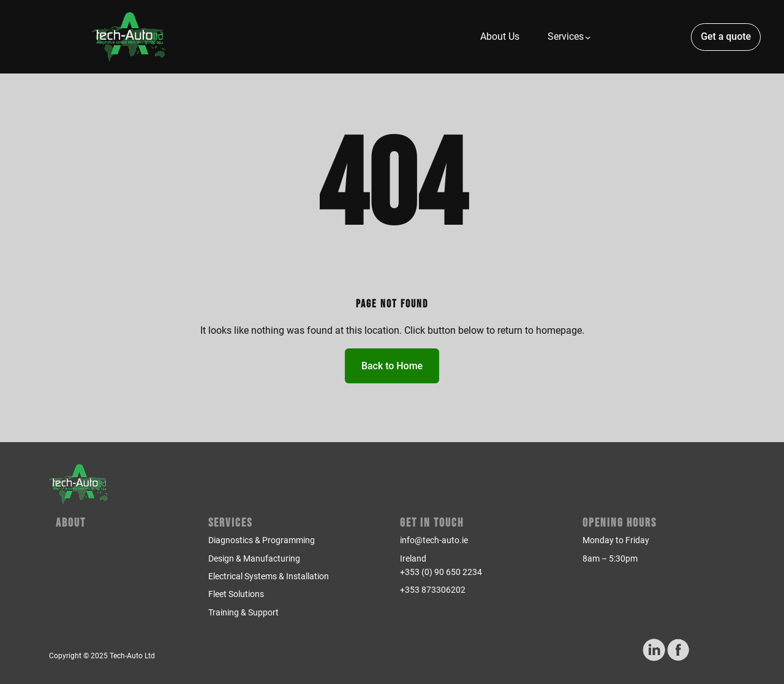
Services (230, 523)
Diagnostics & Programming (262, 540)
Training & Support (243, 612)
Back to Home (392, 366)
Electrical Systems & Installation (269, 576)
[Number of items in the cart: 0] (630, 37)
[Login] (605, 37)
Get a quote (726, 36)
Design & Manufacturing (254, 558)
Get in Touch (432, 523)
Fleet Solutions (236, 594)
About (71, 523)
